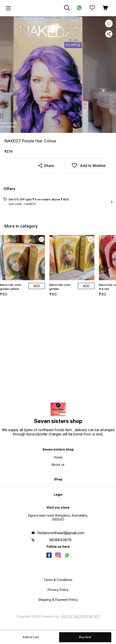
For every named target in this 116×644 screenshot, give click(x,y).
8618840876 (60, 540)
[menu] (8, 8)
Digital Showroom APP (81, 616)
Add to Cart (31, 637)
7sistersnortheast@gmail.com (60, 533)
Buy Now (85, 637)
